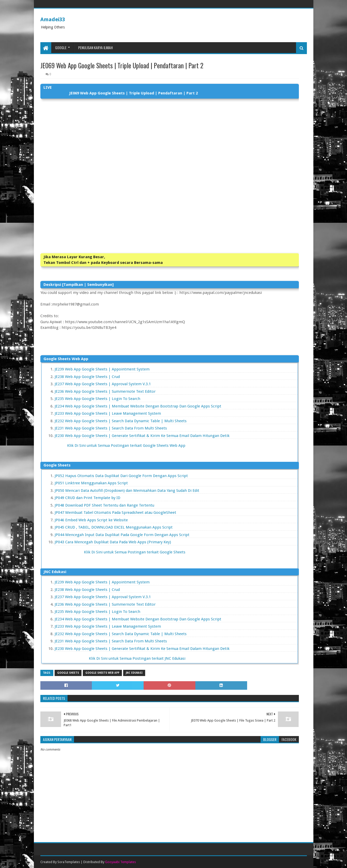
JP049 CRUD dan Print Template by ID (87, 498)
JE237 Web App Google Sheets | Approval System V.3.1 (103, 384)
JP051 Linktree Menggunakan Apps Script (91, 483)
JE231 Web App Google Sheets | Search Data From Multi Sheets (111, 428)
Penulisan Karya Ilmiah (95, 47)
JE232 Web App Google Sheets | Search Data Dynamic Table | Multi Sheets (121, 421)
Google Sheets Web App (102, 673)
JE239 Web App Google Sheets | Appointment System (102, 369)
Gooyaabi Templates (120, 862)
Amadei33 (53, 19)
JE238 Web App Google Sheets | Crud (87, 377)
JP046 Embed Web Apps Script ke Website (91, 520)
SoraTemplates (69, 862)
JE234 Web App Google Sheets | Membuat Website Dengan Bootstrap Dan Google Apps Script (138, 406)
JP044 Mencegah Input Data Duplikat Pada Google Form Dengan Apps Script (122, 535)
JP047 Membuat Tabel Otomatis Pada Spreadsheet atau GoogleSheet (115, 513)
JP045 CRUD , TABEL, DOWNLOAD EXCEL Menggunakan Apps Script (114, 527)
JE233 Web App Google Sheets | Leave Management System (108, 413)
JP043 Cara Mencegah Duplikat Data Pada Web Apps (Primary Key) (113, 542)
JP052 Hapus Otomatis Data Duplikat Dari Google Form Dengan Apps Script (121, 476)
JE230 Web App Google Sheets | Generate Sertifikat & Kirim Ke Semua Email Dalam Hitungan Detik (142, 436)
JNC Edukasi (134, 673)
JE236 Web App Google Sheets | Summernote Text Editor (105, 391)
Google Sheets (68, 673)
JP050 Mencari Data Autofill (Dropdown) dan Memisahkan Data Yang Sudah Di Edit (127, 491)
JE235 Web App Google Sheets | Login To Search (97, 399)
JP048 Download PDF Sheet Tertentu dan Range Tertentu (104, 505)
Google (61, 47)
